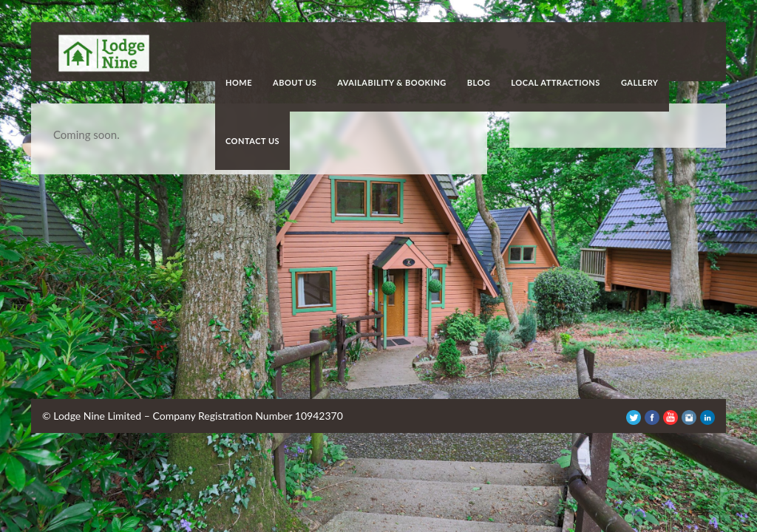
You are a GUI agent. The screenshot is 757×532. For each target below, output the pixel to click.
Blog (479, 82)
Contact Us (252, 141)
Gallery (640, 82)
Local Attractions (556, 82)
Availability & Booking (392, 82)
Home (239, 82)
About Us (295, 82)
